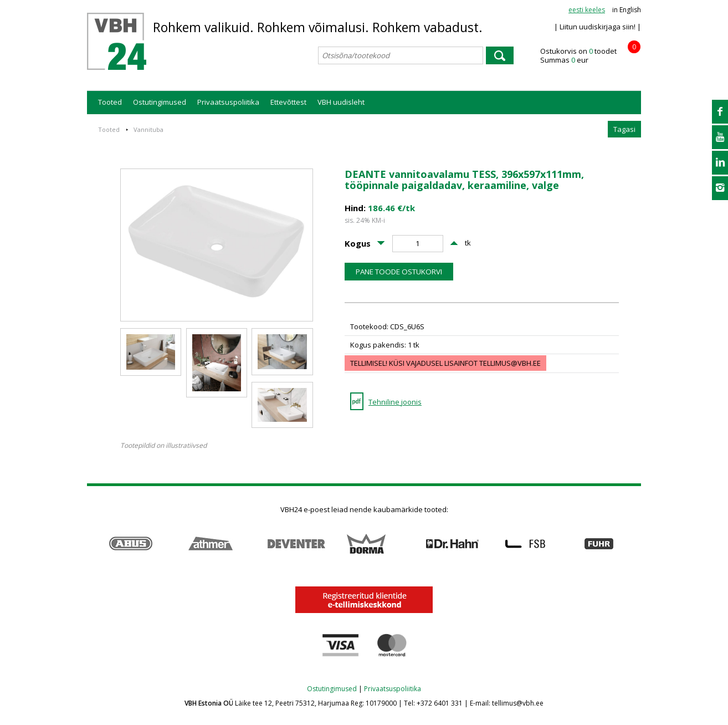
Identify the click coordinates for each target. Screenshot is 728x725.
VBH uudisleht (341, 102)
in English (627, 10)
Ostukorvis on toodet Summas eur (591, 56)
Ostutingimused (160, 102)
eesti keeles (587, 10)
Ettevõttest (288, 102)
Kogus (358, 243)
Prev (93, 544)
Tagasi (624, 129)
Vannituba (148, 129)
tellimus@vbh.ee (510, 363)
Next (635, 544)
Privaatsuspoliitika (228, 102)
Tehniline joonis (395, 402)
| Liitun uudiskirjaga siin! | (598, 27)
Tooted (110, 102)
